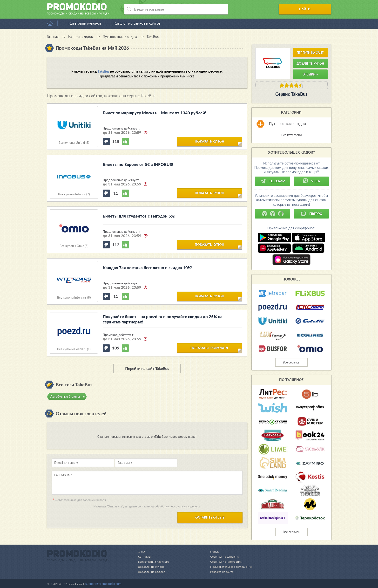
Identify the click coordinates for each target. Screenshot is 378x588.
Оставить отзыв (210, 517)
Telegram (273, 181)
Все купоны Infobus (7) (74, 194)
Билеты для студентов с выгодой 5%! (139, 216)
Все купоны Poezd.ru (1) (74, 349)
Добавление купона (152, 567)
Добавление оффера (152, 572)
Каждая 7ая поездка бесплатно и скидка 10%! (148, 268)
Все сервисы (291, 362)
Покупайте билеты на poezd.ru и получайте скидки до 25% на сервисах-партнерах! (163, 319)
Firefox (311, 214)
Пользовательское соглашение (229, 567)
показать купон (209, 141)
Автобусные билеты (65, 397)
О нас (142, 551)
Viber (311, 181)
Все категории (291, 135)
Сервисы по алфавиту (223, 556)
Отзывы (310, 74)
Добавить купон (310, 64)
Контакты (145, 556)
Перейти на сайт (310, 53)
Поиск (212, 551)
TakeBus (103, 71)
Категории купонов (85, 23)
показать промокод (209, 348)
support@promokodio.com (103, 584)
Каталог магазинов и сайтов (137, 23)
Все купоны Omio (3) (74, 246)
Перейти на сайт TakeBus (147, 368)
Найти (313, 9)
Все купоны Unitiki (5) (74, 143)
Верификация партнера (154, 561)
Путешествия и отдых (287, 123)
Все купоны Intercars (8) (74, 297)
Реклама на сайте (220, 572)
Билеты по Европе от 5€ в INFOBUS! (138, 164)
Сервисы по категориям (224, 561)
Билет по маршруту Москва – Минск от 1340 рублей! (154, 113)
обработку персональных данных (177, 506)
